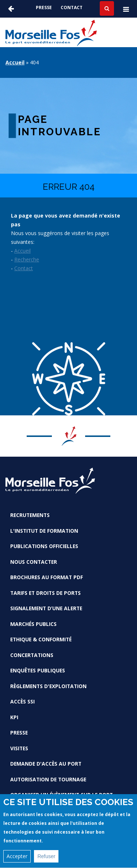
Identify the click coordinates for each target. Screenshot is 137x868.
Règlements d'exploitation (48, 686)
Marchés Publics (33, 624)
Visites (19, 748)
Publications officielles (44, 546)
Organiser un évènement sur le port (62, 795)
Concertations (32, 655)
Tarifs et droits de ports (45, 593)
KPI (14, 717)
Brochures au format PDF (47, 577)
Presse (44, 7)
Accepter (17, 861)
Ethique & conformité (41, 639)
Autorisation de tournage (48, 779)
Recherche (27, 259)
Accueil (15, 62)
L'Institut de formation (44, 531)
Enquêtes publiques (38, 670)
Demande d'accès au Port (46, 764)
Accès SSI (22, 701)
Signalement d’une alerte (46, 608)
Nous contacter (34, 562)
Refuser (46, 861)
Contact (72, 7)
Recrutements (30, 515)
